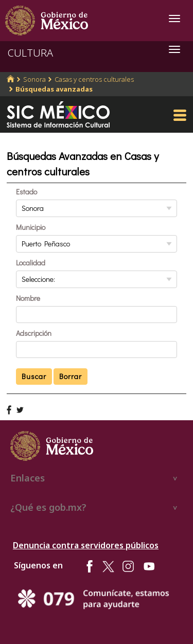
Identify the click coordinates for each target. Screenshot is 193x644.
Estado (27, 192)
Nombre (28, 298)
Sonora (34, 79)
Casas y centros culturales (94, 79)
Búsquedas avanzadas (54, 89)
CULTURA (30, 53)
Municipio (31, 227)
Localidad (31, 263)
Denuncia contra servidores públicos (86, 545)
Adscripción (34, 333)
